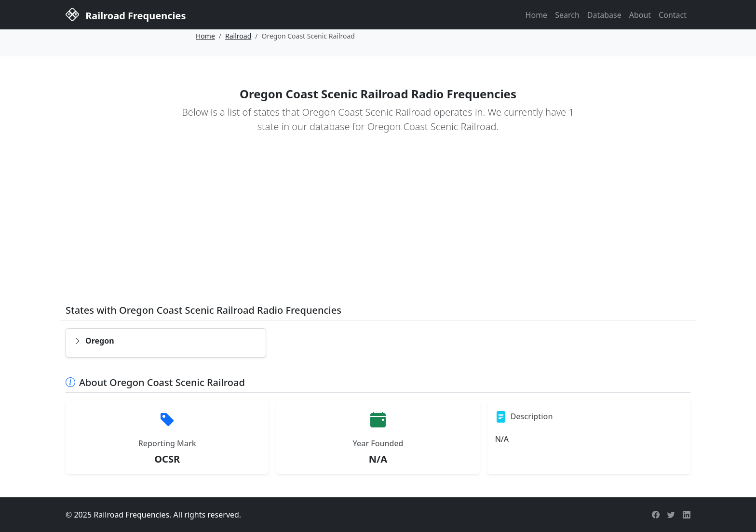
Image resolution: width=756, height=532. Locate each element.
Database (604, 15)
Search (567, 15)
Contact (673, 15)
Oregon (94, 341)
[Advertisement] (378, 226)
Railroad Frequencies (126, 14)
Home (537, 15)
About (640, 15)
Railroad (238, 36)
